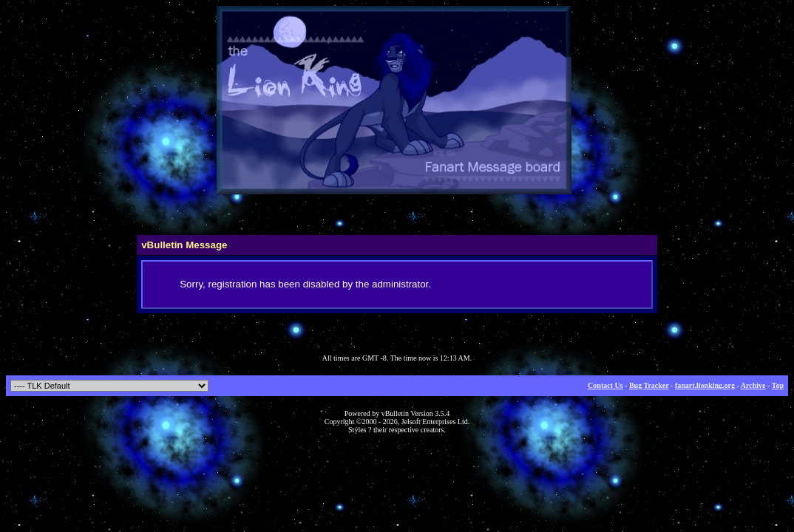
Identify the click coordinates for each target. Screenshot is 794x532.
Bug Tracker (649, 385)
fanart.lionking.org (705, 385)
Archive (753, 385)
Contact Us (605, 385)
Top (778, 385)
